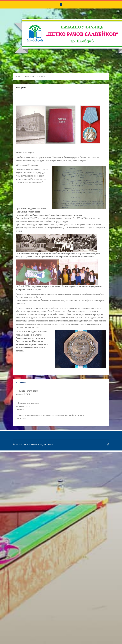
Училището (29, 76)
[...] (17, 397)
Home (18, 76)
